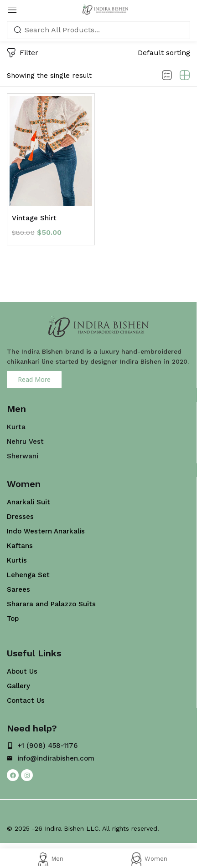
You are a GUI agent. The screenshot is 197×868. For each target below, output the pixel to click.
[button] (164, 53)
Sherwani (23, 456)
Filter (23, 53)
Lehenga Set (28, 575)
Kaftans (20, 546)
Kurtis (17, 560)
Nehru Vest (25, 442)
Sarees (18, 589)
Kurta (16, 427)
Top (13, 619)
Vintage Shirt (34, 218)
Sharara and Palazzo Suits (51, 604)
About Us (22, 671)
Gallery (18, 686)
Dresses (20, 517)
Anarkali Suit (29, 502)
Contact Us (26, 700)
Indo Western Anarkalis (46, 531)
